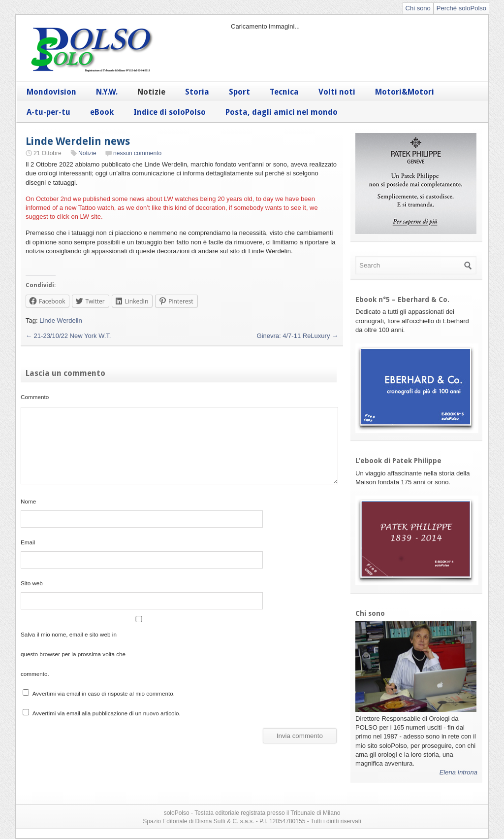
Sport (239, 92)
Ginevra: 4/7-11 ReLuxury (298, 336)
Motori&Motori (405, 92)
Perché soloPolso (461, 8)
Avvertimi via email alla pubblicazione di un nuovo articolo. (107, 713)
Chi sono (418, 8)
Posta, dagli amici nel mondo (282, 112)
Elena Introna (458, 772)
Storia (197, 92)
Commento (35, 397)
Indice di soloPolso (170, 112)
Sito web (32, 583)
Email (28, 542)
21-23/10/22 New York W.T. (68, 336)
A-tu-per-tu (48, 112)
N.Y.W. (107, 92)
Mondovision (51, 92)
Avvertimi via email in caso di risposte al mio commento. (104, 693)
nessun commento (137, 153)
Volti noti (337, 92)
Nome (28, 501)
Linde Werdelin (61, 320)
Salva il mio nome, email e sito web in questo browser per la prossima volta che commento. (73, 654)
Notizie (151, 92)
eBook (102, 112)
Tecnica (284, 92)
